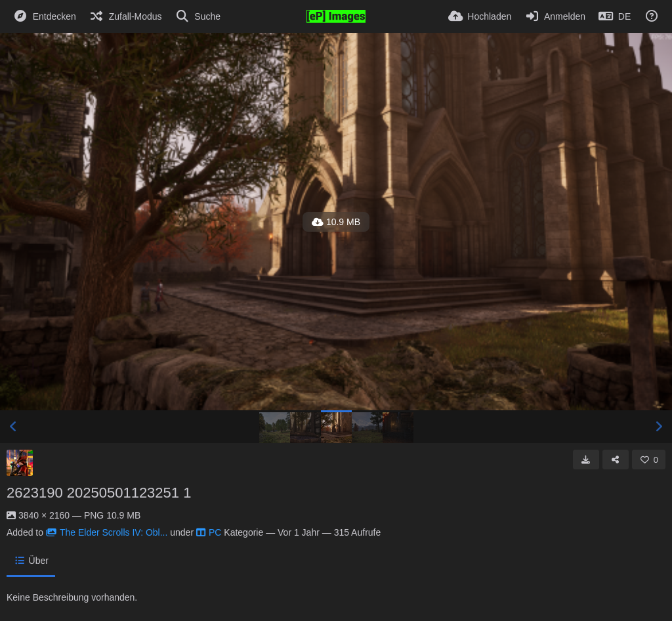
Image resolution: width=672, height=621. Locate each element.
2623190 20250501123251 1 (99, 493)
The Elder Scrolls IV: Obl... (107, 532)
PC (209, 532)
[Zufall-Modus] (126, 16)
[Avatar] (20, 463)
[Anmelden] (555, 16)
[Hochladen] (480, 16)
